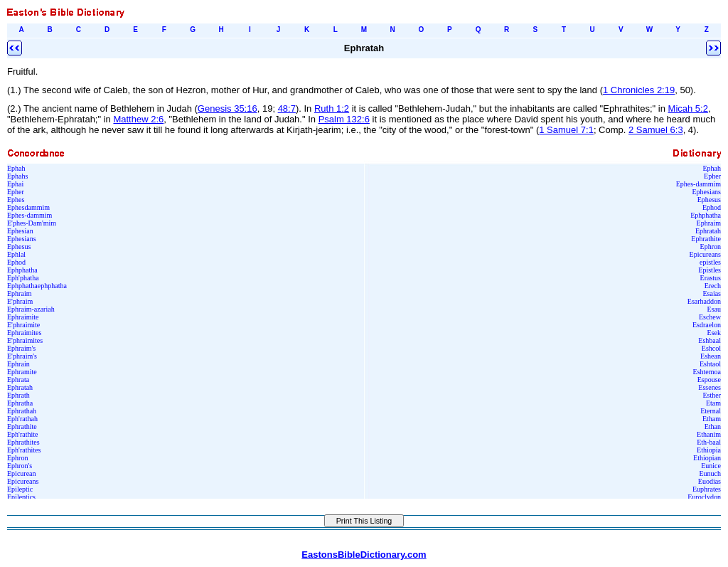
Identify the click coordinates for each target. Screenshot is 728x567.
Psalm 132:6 (344, 119)
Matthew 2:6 (138, 119)
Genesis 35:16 (227, 108)
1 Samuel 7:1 (566, 130)
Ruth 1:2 (332, 108)
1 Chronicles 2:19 (639, 90)
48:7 (287, 108)
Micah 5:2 (688, 108)
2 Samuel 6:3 (656, 130)
